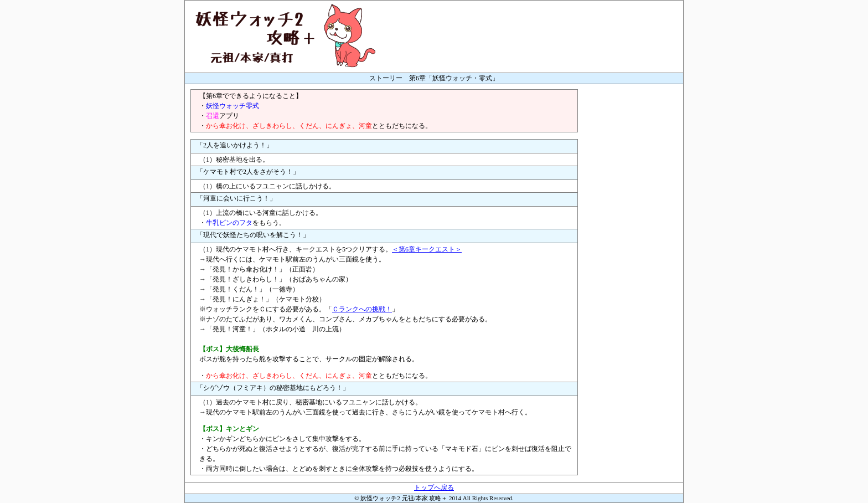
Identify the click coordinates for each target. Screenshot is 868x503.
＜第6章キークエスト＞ (427, 249)
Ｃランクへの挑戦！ (362, 309)
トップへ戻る (434, 487)
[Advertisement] (633, 255)
